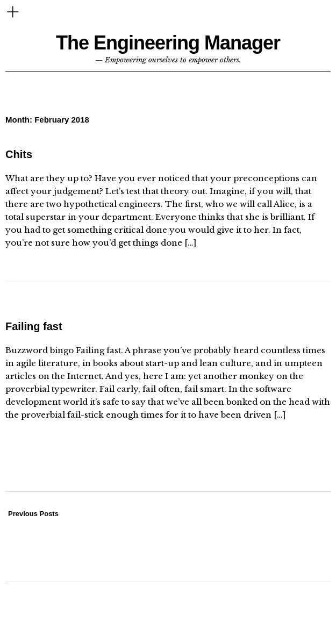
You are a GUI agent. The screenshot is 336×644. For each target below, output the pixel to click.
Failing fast (34, 326)
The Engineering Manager (168, 43)
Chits (19, 154)
